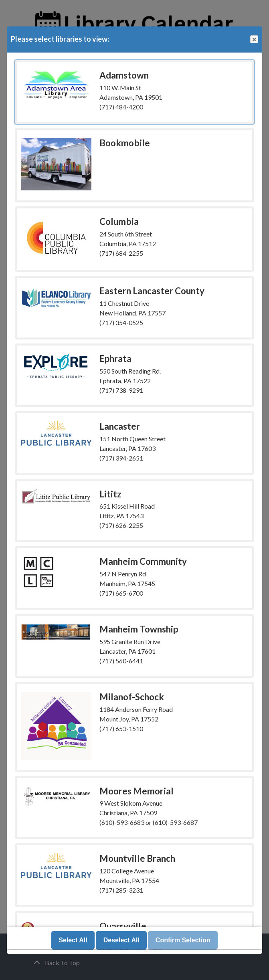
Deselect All (121, 941)
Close (254, 39)
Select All (73, 941)
